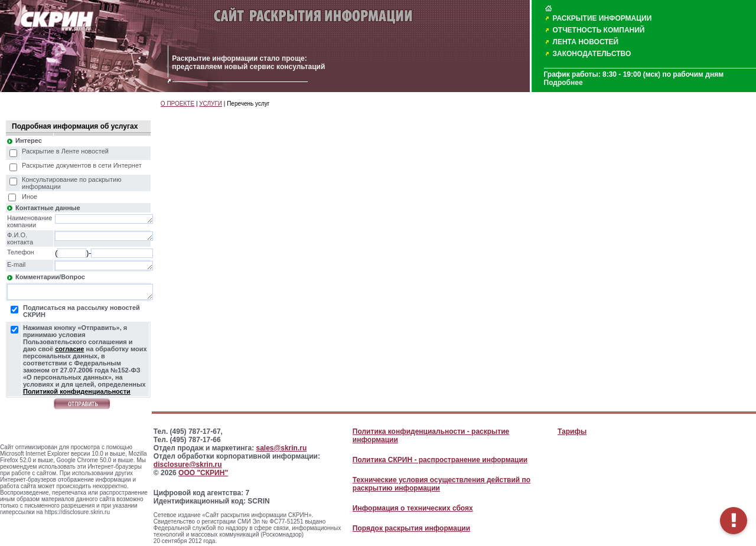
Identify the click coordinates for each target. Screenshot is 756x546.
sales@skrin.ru (282, 448)
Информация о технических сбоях (413, 508)
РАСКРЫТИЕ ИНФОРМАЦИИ (602, 18)
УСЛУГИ (211, 104)
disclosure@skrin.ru (188, 465)
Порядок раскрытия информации (411, 528)
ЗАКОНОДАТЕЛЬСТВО (592, 54)
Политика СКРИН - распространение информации (440, 460)
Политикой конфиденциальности (77, 391)
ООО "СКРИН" (203, 473)
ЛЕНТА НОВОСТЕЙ (586, 42)
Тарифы (572, 431)
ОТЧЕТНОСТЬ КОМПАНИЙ (599, 30)
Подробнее (563, 83)
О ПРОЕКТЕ (177, 104)
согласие (69, 349)
